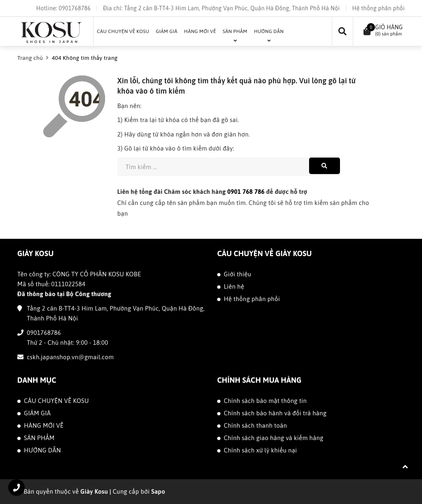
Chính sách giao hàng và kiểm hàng (274, 438)
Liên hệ (234, 286)
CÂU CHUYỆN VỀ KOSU (56, 401)
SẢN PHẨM (39, 438)
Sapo (158, 491)
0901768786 (74, 8)
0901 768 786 (246, 192)
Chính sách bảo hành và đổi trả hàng (275, 413)
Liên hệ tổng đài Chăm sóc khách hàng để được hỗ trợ (212, 192)
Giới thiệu (238, 274)
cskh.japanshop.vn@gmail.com (70, 357)
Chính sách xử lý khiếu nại (260, 450)
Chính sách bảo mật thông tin (265, 401)
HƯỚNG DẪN (42, 450)
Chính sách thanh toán (255, 425)
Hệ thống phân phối (379, 8)
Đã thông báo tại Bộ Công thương (64, 294)
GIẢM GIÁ (37, 413)
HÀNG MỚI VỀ (44, 425)
